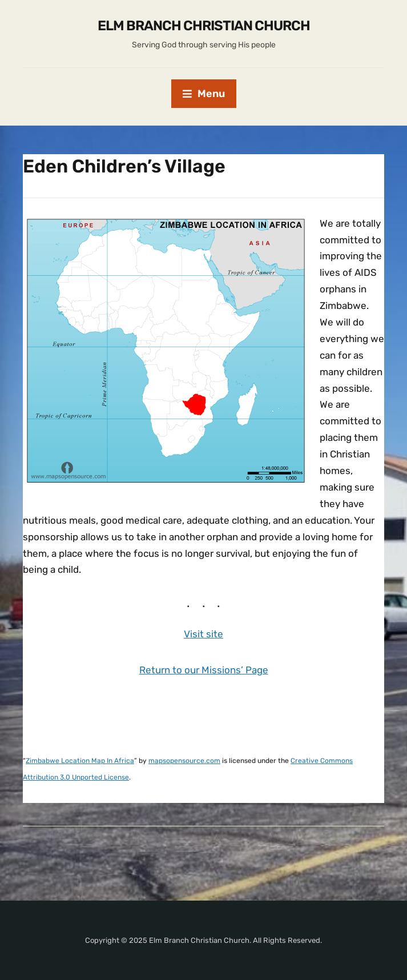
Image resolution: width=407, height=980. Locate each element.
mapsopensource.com (184, 761)
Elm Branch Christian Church (204, 26)
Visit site (203, 634)
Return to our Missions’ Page (204, 670)
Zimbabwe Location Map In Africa (80, 761)
